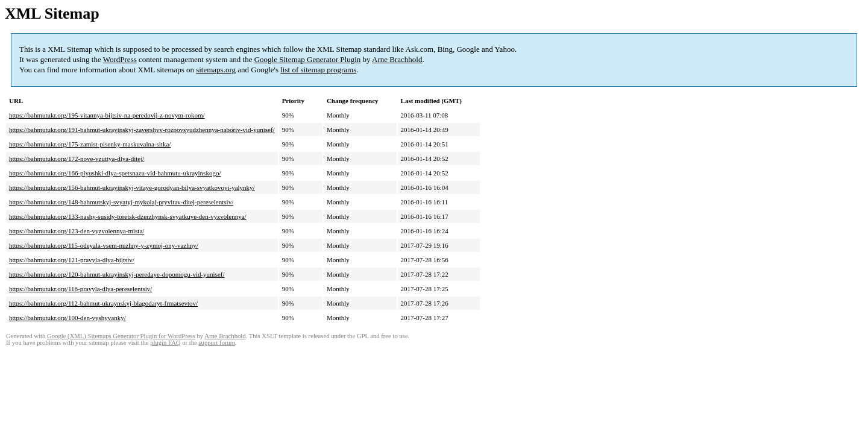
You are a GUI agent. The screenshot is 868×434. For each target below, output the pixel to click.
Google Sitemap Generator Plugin (308, 59)
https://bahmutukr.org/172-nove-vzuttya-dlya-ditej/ (77, 159)
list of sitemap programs (318, 70)
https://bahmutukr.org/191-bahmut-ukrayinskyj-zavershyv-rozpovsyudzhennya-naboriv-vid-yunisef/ (142, 130)
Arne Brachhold (397, 59)
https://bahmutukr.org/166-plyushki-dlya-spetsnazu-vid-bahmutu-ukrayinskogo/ (115, 173)
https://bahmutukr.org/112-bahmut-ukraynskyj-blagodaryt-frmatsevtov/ (103, 303)
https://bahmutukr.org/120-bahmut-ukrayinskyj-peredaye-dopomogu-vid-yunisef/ (117, 274)
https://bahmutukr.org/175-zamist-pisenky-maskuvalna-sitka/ (90, 144)
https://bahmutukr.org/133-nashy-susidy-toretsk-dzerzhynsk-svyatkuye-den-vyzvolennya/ (128, 216)
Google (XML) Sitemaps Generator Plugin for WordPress (121, 336)
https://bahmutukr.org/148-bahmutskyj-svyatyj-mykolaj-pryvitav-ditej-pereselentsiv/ (121, 202)
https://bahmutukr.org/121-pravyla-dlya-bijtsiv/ (72, 260)
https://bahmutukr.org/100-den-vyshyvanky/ (68, 318)
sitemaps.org (216, 70)
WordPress (120, 59)
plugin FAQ (165, 343)
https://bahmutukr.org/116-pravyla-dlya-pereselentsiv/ (80, 289)
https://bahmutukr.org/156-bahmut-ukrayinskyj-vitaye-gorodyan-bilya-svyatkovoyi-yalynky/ (132, 187)
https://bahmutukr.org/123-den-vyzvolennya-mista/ (77, 231)
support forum (217, 343)
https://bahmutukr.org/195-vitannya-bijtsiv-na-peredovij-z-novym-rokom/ (107, 115)
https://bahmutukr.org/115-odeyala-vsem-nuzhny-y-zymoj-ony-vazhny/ (104, 245)
